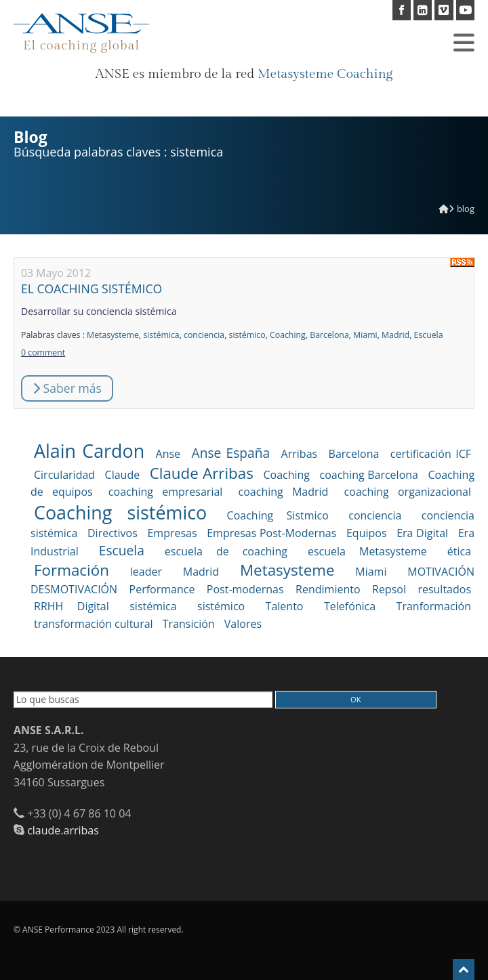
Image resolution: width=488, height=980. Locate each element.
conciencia (204, 335)
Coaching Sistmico (278, 515)
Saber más (67, 388)
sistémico (247, 335)
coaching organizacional (408, 492)
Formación (72, 570)
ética (459, 551)
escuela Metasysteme (367, 551)
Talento (285, 606)
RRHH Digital (72, 606)
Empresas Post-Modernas (271, 533)
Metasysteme (113, 335)
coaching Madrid (284, 492)
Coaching (288, 335)
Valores (243, 624)
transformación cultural (94, 624)
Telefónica (350, 606)
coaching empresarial (166, 492)
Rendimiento (328, 589)
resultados (444, 589)
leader (146, 572)
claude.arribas (63, 830)
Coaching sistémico (120, 512)
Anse (168, 454)
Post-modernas (245, 589)
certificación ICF (431, 454)
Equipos (367, 533)
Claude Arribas (202, 473)
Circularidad (64, 475)
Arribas (300, 454)
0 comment (43, 353)
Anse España (231, 453)
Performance (162, 589)
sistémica (161, 335)
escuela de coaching (226, 551)
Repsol (389, 589)
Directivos (113, 533)
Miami (365, 335)
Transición (189, 624)
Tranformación (434, 606)
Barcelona (329, 335)
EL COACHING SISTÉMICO (91, 289)
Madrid (395, 335)
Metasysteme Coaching (325, 74)
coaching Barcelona (369, 475)
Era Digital (422, 533)
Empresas (172, 533)
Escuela (429, 335)
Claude (123, 475)
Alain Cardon (89, 451)
